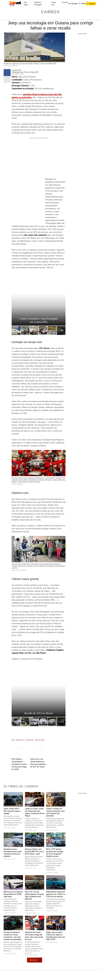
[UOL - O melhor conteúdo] (15, 4)
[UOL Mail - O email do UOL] (75, 4)
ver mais (35, 960)
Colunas (65, 2)
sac (70, 4)
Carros (50, 12)
